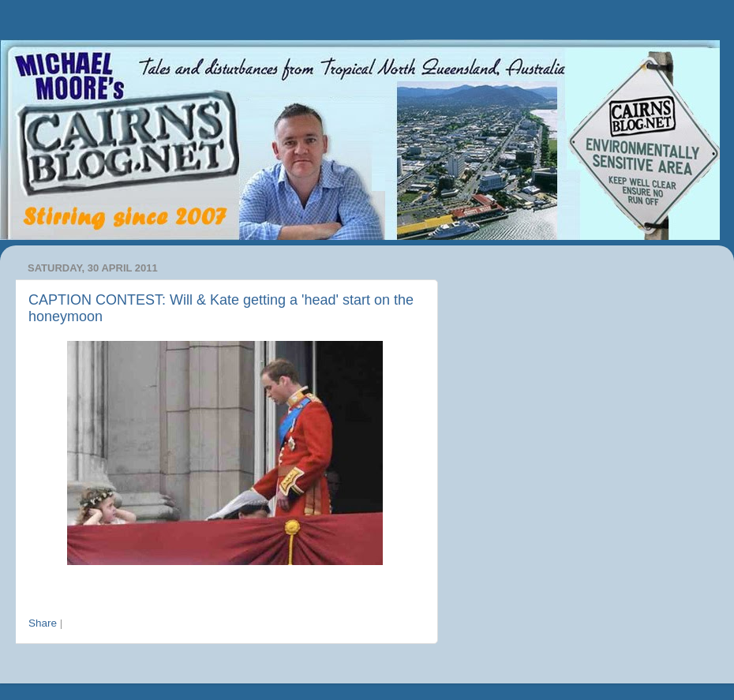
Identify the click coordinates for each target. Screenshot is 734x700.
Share (43, 623)
